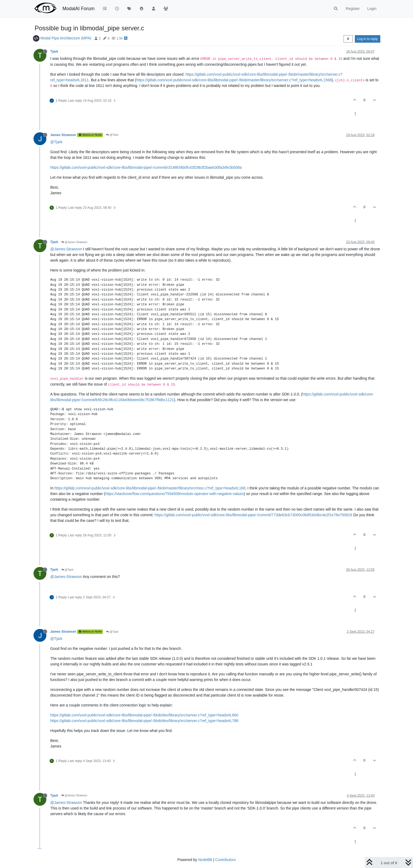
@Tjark (112, 135)
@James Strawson (74, 242)
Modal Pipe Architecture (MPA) (66, 38)
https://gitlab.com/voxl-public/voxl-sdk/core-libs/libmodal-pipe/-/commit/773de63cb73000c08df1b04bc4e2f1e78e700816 (254, 515)
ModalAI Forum (79, 9)
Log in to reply (368, 39)
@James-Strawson (66, 249)
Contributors (225, 860)
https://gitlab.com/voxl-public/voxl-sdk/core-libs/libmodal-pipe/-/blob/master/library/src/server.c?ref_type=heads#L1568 (234, 80)
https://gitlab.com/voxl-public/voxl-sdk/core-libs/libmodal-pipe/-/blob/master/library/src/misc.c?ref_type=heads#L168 (150, 488)
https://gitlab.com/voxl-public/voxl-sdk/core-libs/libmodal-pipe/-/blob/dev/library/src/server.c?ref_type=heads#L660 (144, 715)
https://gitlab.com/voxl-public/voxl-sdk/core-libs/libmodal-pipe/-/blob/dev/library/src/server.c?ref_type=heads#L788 (144, 721)
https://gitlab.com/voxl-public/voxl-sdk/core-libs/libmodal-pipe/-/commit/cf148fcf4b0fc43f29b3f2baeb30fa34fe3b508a (146, 167)
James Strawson (63, 135)
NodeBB (205, 860)
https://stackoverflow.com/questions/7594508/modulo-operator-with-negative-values (174, 494)
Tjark (54, 52)
